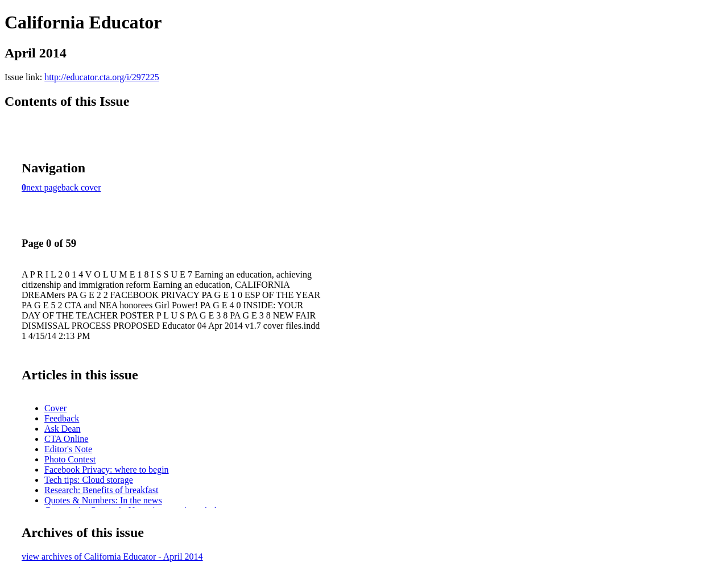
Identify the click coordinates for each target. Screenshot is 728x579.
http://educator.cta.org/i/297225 (102, 77)
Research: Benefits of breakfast (101, 490)
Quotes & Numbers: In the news (103, 500)
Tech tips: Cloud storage (89, 480)
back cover (81, 187)
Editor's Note (68, 449)
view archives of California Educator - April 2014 (112, 557)
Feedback (62, 418)
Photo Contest (70, 459)
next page (44, 187)
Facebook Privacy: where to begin (107, 470)
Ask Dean (63, 429)
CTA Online (66, 439)
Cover (55, 408)
